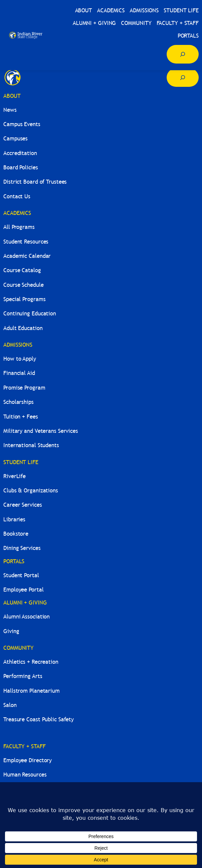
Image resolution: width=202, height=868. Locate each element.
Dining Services (22, 548)
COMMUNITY (18, 648)
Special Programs (24, 299)
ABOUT (12, 96)
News (10, 110)
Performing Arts (23, 676)
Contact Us (17, 196)
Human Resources (25, 775)
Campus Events (22, 124)
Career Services (23, 505)
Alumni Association (26, 617)
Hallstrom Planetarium (31, 691)
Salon (10, 705)
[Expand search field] (183, 54)
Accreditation (20, 153)
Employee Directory (27, 760)
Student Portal (21, 575)
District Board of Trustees (35, 182)
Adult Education (23, 328)
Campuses (15, 139)
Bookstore (16, 534)
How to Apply (20, 359)
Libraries (14, 520)
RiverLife (14, 476)
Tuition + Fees (21, 417)
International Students (31, 445)
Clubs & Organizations (31, 491)
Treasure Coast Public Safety (38, 719)
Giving (11, 631)
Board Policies (21, 168)
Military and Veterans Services (41, 431)
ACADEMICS (17, 213)
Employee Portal (23, 590)
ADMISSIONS (18, 345)
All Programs (19, 227)
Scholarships (18, 402)
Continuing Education (30, 314)
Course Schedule (23, 285)
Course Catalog (22, 270)
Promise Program (24, 388)
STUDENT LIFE (21, 462)
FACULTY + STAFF (24, 746)
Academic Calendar (27, 256)
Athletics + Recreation (31, 662)
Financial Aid (19, 373)
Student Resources (26, 242)
